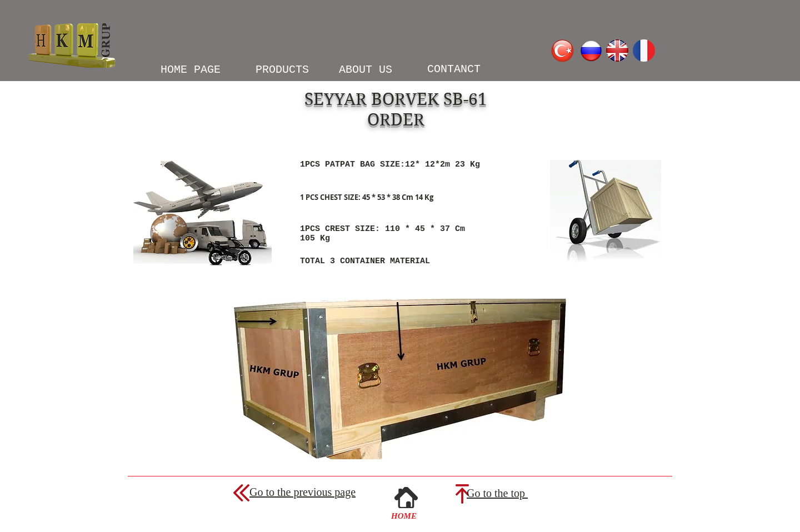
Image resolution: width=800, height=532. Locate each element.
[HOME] (404, 516)
